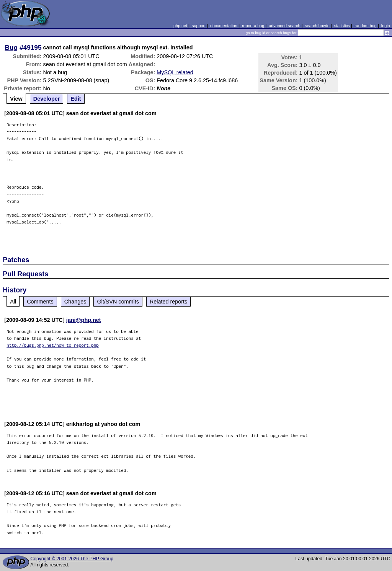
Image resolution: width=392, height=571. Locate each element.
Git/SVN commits (118, 302)
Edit (76, 99)
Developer (47, 99)
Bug (11, 47)
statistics (342, 26)
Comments (40, 302)
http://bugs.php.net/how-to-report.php (53, 345)
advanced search (284, 26)
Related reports (168, 302)
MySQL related (175, 72)
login (386, 26)
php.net (180, 26)
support (199, 26)
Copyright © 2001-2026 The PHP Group (72, 559)
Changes (75, 302)
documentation (224, 26)
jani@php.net (84, 320)
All (13, 302)
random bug (366, 26)
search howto (317, 26)
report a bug (253, 26)
